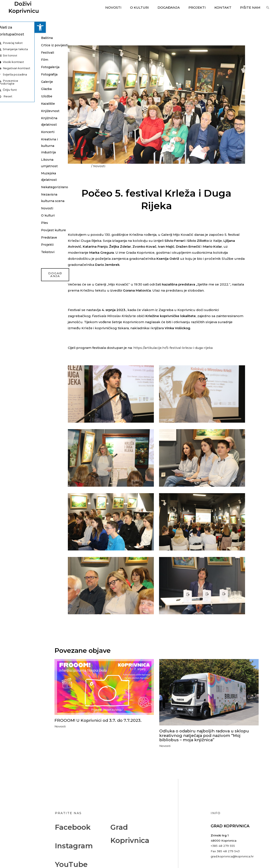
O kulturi (149, 7)
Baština (13, 38)
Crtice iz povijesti (20, 45)
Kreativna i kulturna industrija (15, 146)
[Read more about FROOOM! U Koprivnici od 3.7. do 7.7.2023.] (104, 687)
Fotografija (15, 74)
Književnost (16, 111)
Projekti (202, 7)
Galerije (13, 82)
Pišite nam (251, 7)
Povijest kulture (20, 237)
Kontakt (226, 7)
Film (10, 60)
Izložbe (13, 96)
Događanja (176, 7)
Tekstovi (14, 258)
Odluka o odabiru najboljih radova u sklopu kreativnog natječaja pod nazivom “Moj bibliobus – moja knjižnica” (207, 735)
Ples (10, 229)
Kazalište (14, 103)
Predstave (15, 244)
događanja (21, 281)
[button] (6, 27)
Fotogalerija (17, 67)
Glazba (12, 89)
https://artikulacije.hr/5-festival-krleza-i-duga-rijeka (176, 348)
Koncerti (14, 132)
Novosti (125, 7)
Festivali (13, 52)
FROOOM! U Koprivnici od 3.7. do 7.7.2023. (100, 720)
